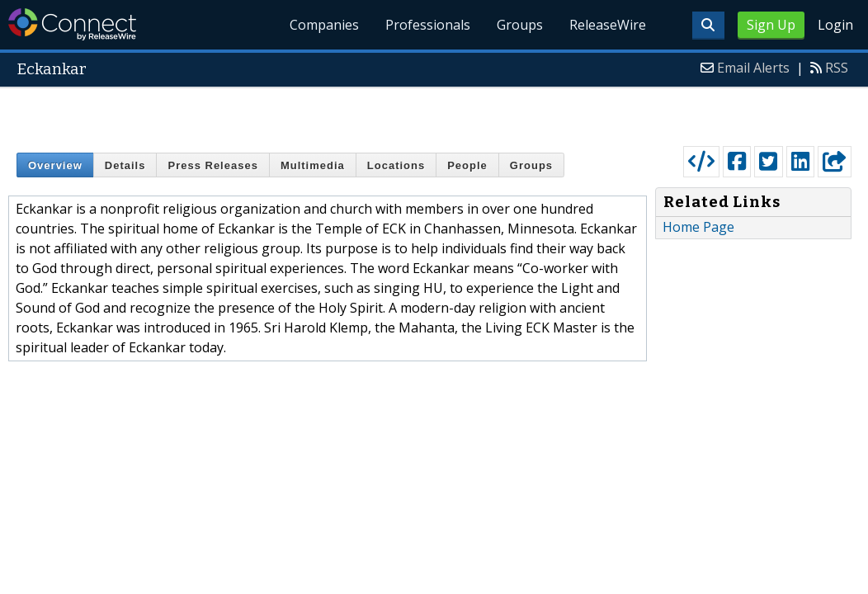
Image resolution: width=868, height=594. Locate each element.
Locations (396, 165)
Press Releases (212, 165)
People (467, 165)
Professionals (428, 25)
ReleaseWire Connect (72, 24)
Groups (520, 25)
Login (835, 25)
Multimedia (313, 165)
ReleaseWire (608, 25)
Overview (55, 165)
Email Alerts (753, 68)
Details (125, 165)
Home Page (698, 227)
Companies (325, 25)
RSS (837, 68)
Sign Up (771, 25)
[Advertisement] (434, 113)
